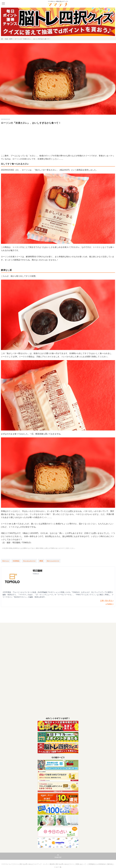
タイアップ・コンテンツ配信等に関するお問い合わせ (52, 864)
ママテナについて (7, 864)
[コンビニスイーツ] (29, 561)
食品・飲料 (9, 39)
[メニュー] (3, 4)
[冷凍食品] (16, 561)
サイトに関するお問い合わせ (24, 864)
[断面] (41, 561)
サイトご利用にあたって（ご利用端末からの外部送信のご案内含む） (92, 864)
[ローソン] (6, 561)
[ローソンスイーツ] (53, 561)
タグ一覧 (58, 867)
